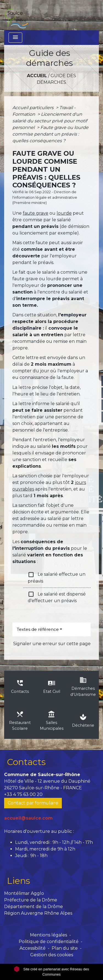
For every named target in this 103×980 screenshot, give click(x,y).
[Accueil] (16, 15)
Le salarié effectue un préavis (57, 577)
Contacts (26, 762)
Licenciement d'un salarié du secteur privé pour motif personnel (50, 121)
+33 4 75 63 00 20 (23, 794)
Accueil (37, 76)
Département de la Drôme (34, 907)
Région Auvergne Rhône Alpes (38, 913)
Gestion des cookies (52, 955)
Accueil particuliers (34, 108)
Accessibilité (33, 948)
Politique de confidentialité (49, 942)
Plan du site (65, 948)
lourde (64, 213)
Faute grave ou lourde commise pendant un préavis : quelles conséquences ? (50, 134)
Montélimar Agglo (24, 893)
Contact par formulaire (33, 803)
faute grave (36, 213)
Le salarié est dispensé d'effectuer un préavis (57, 597)
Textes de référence (38, 629)
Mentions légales (48, 935)
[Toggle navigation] (15, 38)
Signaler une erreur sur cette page (52, 644)
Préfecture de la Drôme (31, 900)
